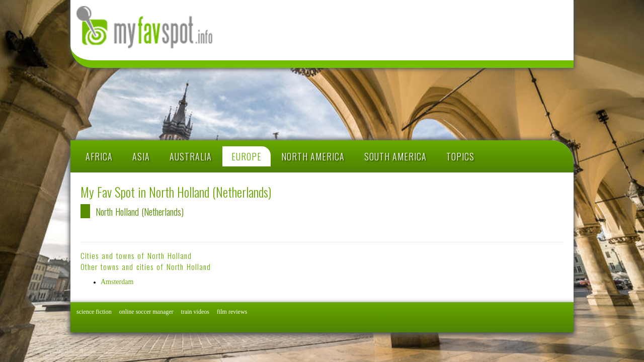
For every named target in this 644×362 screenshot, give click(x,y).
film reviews (232, 312)
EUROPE (247, 156)
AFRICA (99, 156)
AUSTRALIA (191, 156)
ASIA (141, 156)
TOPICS (460, 156)
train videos (195, 312)
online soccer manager (146, 312)
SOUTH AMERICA (395, 156)
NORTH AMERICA (313, 156)
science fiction (94, 312)
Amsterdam (117, 282)
